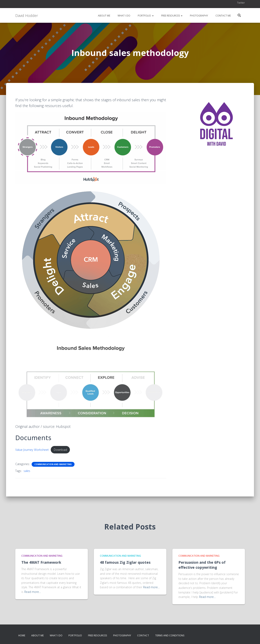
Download (60, 450)
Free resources (171, 16)
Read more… (33, 592)
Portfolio (145, 16)
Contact (143, 635)
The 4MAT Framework (41, 562)
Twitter (241, 3)
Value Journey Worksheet (32, 450)
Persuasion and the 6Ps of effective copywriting (202, 565)
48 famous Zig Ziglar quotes (125, 562)
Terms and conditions (170, 635)
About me (104, 16)
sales (27, 471)
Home (22, 635)
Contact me (223, 16)
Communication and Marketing (53, 464)
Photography (199, 16)
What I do (124, 16)
